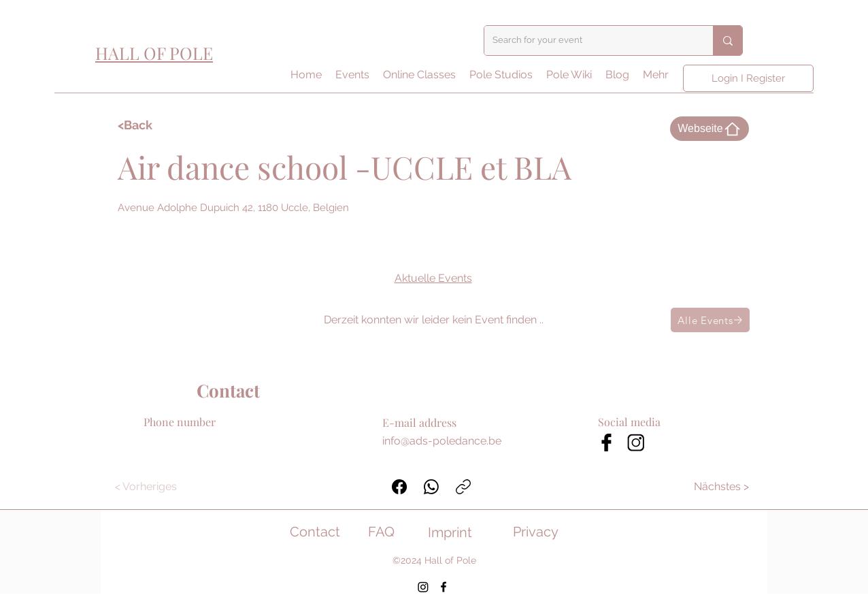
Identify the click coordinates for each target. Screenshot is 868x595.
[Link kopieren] (463, 487)
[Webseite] (710, 129)
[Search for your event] (588, 41)
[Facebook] (399, 487)
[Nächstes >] (722, 487)
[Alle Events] (710, 320)
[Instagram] (423, 587)
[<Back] (157, 125)
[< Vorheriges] (146, 487)
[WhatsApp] (431, 487)
